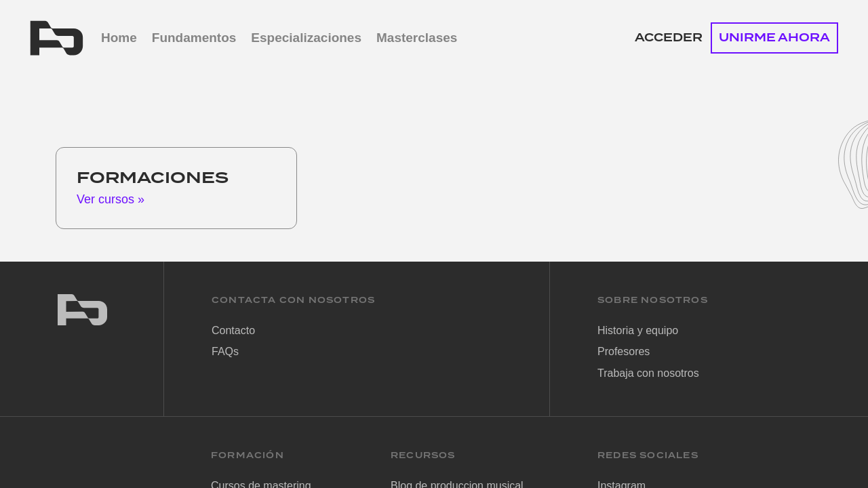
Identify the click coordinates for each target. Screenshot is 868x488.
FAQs (225, 351)
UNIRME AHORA (774, 38)
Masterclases (417, 38)
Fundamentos (194, 38)
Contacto (233, 330)
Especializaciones (306, 38)
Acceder (669, 38)
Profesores (624, 351)
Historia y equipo (638, 330)
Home (119, 38)
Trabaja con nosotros (648, 373)
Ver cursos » (111, 199)
